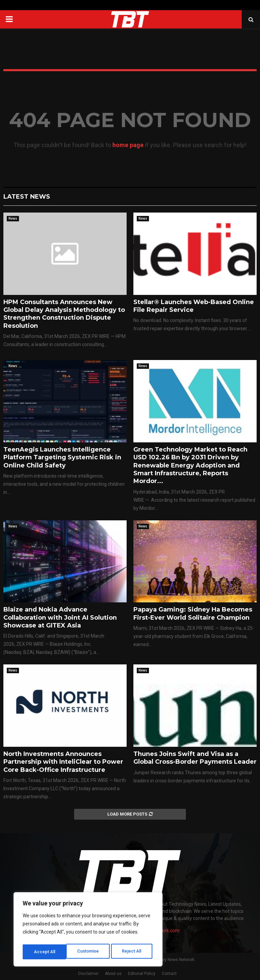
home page (128, 145)
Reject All (89, 952)
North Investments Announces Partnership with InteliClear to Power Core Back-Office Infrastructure (63, 762)
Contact (169, 974)
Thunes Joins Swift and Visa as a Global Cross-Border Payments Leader (195, 758)
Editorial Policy (142, 974)
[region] (88, 931)
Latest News (27, 197)
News (13, 218)
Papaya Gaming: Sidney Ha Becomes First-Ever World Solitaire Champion (193, 613)
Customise (45, 952)
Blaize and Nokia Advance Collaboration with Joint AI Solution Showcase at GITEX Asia (60, 617)
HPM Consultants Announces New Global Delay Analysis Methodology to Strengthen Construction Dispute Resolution (64, 314)
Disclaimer (88, 974)
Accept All (133, 952)
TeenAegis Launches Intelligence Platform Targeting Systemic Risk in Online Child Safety (62, 457)
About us (113, 974)
